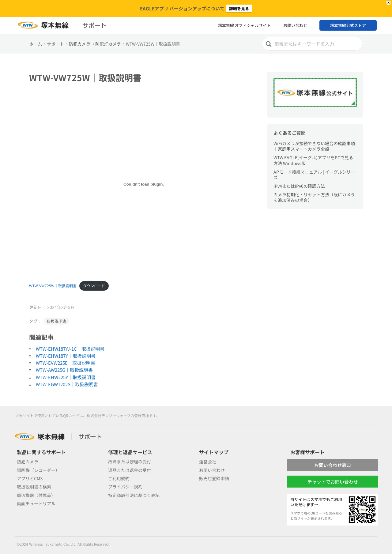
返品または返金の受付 (130, 470)
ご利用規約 (119, 478)
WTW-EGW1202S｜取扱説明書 (67, 384)
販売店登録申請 (214, 478)
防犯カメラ (28, 462)
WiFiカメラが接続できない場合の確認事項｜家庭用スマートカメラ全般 (314, 146)
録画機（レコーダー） (38, 470)
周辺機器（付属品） (36, 495)
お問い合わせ (295, 25)
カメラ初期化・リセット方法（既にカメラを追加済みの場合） (314, 197)
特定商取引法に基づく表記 (134, 495)
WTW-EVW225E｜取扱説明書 (66, 363)
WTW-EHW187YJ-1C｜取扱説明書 (70, 349)
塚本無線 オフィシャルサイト (244, 25)
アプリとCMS (30, 478)
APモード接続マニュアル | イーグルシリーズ (314, 175)
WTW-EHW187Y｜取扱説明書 (66, 356)
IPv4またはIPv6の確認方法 (299, 186)
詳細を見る (239, 8)
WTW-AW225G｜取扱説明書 (64, 370)
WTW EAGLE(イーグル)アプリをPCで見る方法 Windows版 (313, 160)
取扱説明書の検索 (34, 487)
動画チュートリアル (36, 503)
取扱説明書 (57, 321)
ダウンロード (94, 286)
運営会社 (208, 462)
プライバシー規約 (125, 487)
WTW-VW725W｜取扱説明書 (53, 286)
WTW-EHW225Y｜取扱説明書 (66, 377)
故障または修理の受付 (130, 462)
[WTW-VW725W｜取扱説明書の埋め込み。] (144, 184)
